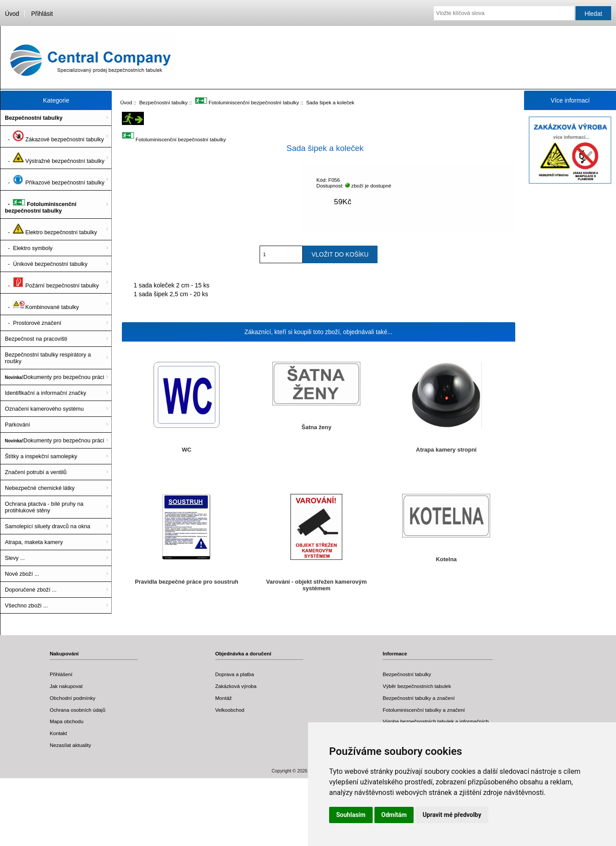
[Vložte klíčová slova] (504, 13)
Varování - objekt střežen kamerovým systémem (317, 585)
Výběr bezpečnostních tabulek (417, 686)
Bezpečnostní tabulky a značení (419, 698)
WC (187, 450)
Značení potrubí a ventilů (36, 472)
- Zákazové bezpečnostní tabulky (54, 136)
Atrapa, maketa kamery (34, 542)
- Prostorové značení (33, 323)
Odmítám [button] (394, 815)
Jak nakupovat (66, 686)
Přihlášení (61, 674)
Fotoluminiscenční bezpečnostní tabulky (247, 102)
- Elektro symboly (29, 248)
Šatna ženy (316, 427)
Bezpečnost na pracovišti (36, 339)
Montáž (224, 698)
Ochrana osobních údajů (77, 710)
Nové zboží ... (22, 574)
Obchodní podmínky (73, 698)
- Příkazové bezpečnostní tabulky (55, 180)
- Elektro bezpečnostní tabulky (51, 229)
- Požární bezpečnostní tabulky (52, 283)
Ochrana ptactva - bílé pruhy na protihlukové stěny (44, 507)
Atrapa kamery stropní (446, 450)
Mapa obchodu (67, 721)
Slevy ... (15, 558)
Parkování (17, 425)
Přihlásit (42, 14)
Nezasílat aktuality (70, 745)
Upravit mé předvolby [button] (452, 815)
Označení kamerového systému (44, 409)
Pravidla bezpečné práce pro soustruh (187, 582)
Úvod (12, 14)
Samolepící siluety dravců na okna (48, 526)
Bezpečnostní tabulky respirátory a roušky (48, 358)
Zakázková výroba (236, 686)
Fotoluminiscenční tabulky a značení (424, 710)
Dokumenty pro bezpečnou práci (55, 377)
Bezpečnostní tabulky (163, 102)
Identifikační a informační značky (46, 393)
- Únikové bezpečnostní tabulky (46, 264)
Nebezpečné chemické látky (40, 488)
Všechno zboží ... (26, 605)
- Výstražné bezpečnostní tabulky (55, 158)
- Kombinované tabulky (42, 304)
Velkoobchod (230, 710)
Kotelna (446, 559)
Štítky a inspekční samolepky (41, 456)
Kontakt (58, 733)
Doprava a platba (235, 674)
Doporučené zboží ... (31, 590)
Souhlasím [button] (351, 815)
